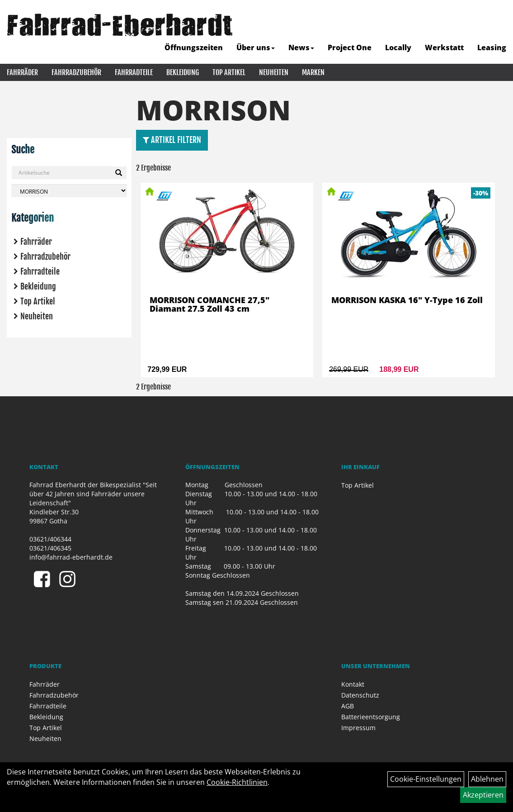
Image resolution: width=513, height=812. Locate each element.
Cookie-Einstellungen (426, 779)
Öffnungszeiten (194, 47)
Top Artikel (229, 72)
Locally (398, 47)
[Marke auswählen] (69, 191)
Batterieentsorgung (371, 717)
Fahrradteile (134, 72)
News (301, 47)
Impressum (358, 728)
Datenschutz (360, 695)
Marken (313, 72)
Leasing (492, 47)
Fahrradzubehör (76, 72)
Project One (350, 47)
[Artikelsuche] (496, 26)
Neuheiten (274, 72)
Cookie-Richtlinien (237, 782)
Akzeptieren (483, 795)
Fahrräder (22, 72)
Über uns (256, 47)
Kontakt (353, 684)
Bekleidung (183, 72)
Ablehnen (487, 779)
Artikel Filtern (172, 140)
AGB (348, 706)
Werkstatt (444, 47)
